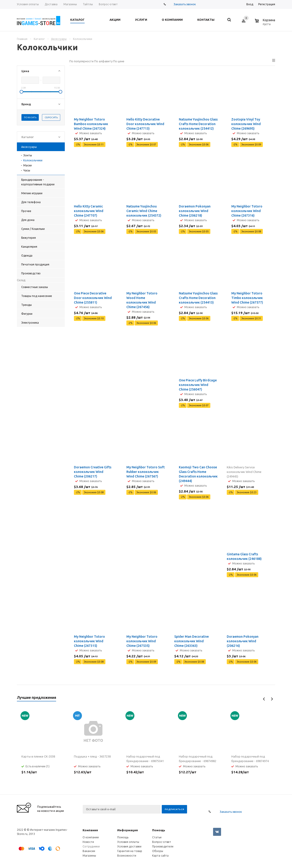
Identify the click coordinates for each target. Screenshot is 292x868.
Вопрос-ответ (162, 842)
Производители (163, 846)
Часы (27, 170)
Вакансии (89, 851)
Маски (27, 165)
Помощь (159, 830)
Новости (88, 842)
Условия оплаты (128, 842)
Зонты (28, 155)
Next (272, 699)
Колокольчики (33, 160)
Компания (90, 830)
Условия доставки (129, 846)
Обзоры (158, 851)
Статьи (157, 837)
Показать (30, 117)
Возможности (127, 856)
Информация (128, 830)
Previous (264, 699)
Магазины (89, 856)
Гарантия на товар (130, 851)
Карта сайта (160, 856)
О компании (91, 837)
